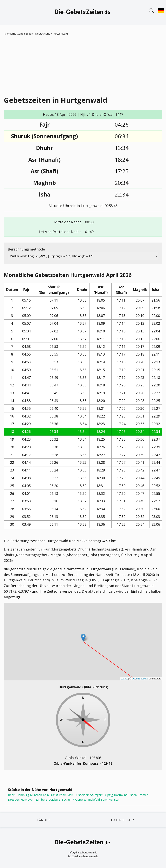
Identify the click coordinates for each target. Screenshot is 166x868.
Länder (43, 820)
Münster (114, 799)
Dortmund (121, 795)
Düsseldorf (82, 795)
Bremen (143, 795)
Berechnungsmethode (26, 249)
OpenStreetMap (140, 679)
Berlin (12, 795)
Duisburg (55, 799)
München (36, 795)
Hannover (27, 799)
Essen (133, 795)
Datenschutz (123, 820)
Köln (46, 795)
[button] (83, 638)
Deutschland (43, 34)
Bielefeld (94, 799)
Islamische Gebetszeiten (18, 34)
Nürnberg (41, 799)
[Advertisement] (85, 65)
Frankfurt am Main (62, 795)
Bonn (104, 799)
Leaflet (124, 679)
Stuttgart (96, 795)
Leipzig (108, 795)
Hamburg (23, 795)
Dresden (14, 799)
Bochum (67, 799)
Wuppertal (80, 799)
